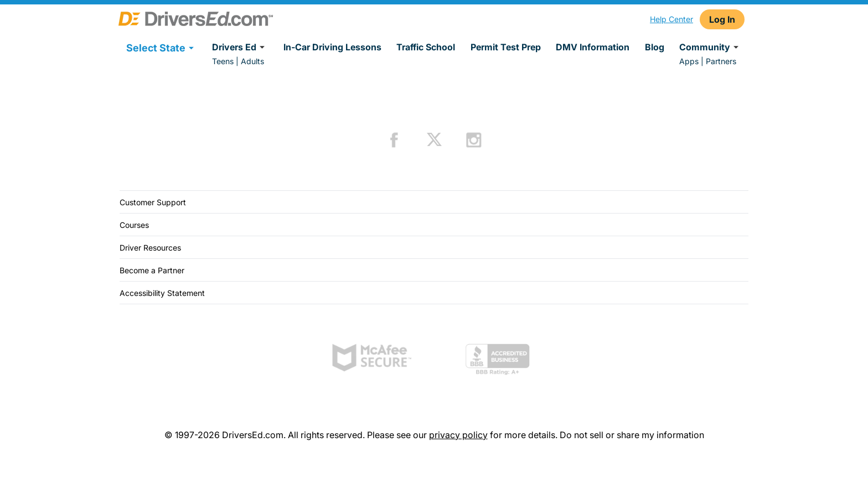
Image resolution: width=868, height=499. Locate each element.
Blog (655, 47)
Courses (134, 225)
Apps (689, 61)
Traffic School (426, 47)
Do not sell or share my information (632, 435)
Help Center (671, 19)
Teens (223, 61)
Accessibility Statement (162, 293)
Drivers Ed (240, 47)
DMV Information (593, 47)
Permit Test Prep (506, 47)
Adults (252, 61)
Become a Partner (152, 270)
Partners (721, 61)
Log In (722, 19)
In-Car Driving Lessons (332, 47)
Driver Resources (150, 248)
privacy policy (458, 435)
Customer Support (153, 202)
